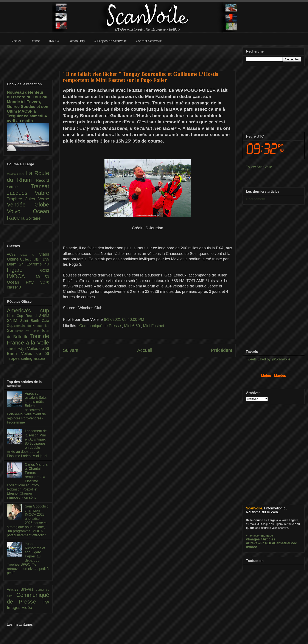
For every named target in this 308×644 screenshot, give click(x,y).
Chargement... (257, 199)
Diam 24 (17, 264)
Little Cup (16, 316)
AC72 (14, 254)
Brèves (28, 589)
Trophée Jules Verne (28, 199)
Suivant (71, 350)
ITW (45, 602)
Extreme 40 (38, 264)
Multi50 (42, 277)
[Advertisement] (148, 55)
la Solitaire (31, 218)
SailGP (19, 187)
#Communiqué (263, 536)
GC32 (45, 271)
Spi (11, 330)
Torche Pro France (28, 331)
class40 (14, 287)
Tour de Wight (17, 349)
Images (14, 608)
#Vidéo (252, 547)
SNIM (14, 320)
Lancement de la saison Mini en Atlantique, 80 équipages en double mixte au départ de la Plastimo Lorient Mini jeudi (27, 443)
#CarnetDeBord (285, 543)
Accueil (145, 350)
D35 (46, 259)
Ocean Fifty (24, 282)
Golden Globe (16, 174)
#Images (253, 539)
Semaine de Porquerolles (32, 326)
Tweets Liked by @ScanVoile (268, 359)
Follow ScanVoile (259, 167)
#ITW (249, 536)
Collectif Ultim (31, 259)
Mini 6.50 (132, 326)
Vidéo (27, 608)
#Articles (268, 539)
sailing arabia (33, 358)
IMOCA (21, 276)
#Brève (252, 543)
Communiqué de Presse (101, 326)
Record (42, 180)
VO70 (45, 282)
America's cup (28, 310)
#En (268, 543)
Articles (14, 589)
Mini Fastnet (154, 326)
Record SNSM (37, 316)
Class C (30, 255)
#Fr (261, 543)
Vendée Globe (28, 205)
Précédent (222, 350)
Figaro (23, 270)
